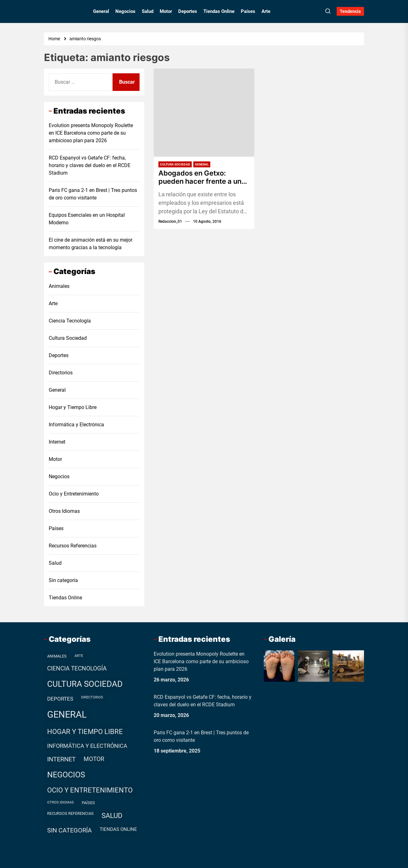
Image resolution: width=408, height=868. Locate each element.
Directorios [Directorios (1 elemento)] (92, 697)
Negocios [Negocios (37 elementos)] (66, 775)
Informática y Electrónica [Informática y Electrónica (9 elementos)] (87, 746)
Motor (166, 11)
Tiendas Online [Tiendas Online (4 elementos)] (118, 829)
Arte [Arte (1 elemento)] (79, 656)
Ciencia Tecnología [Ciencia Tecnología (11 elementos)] (77, 668)
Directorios (61, 373)
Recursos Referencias (73, 546)
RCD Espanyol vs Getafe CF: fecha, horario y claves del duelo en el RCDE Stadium (90, 165)
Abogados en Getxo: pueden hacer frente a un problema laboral (200, 177)
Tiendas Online (219, 11)
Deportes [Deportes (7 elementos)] (60, 699)
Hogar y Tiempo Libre (73, 407)
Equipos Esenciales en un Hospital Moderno (87, 219)
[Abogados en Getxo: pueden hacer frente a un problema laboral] (204, 113)
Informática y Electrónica (76, 425)
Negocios (125, 11)
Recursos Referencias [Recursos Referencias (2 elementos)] (70, 813)
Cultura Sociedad (175, 164)
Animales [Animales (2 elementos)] (57, 656)
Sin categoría (63, 580)
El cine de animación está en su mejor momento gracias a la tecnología (91, 244)
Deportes (188, 11)
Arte (266, 11)
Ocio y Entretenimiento (74, 494)
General (101, 11)
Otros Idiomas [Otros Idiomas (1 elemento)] (61, 802)
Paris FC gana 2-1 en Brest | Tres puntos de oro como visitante (93, 194)
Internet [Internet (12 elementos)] (61, 759)
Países (248, 11)
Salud (148, 11)
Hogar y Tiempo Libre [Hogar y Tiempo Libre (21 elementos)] (85, 732)
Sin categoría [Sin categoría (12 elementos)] (69, 830)
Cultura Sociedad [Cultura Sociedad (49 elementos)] (85, 684)
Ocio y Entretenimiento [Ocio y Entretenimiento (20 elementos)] (90, 790)
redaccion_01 (170, 221)
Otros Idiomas (64, 511)
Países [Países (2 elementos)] (88, 803)
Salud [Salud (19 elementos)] (112, 816)
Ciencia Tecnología (70, 321)
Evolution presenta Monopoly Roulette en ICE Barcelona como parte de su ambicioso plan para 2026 (91, 133)
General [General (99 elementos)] (67, 714)
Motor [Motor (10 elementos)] (94, 759)
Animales (59, 286)
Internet (57, 442)
